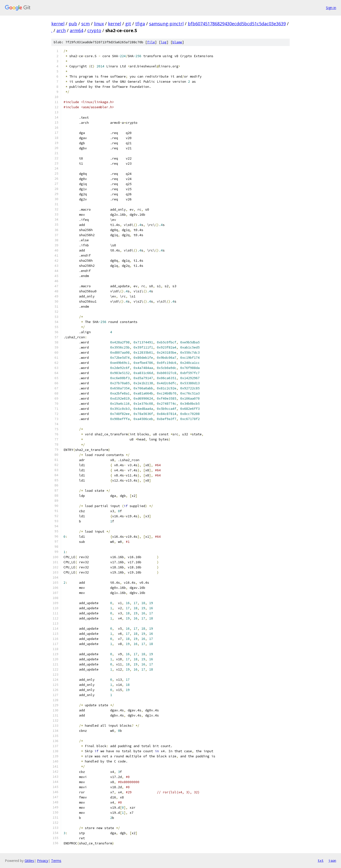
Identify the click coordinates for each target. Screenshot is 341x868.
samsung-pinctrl (166, 24)
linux (99, 24)
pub (73, 24)
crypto (94, 30)
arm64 (76, 30)
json (332, 860)
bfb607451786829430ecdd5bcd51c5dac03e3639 (237, 24)
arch (61, 30)
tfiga (140, 24)
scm (85, 24)
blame (177, 42)
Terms (56, 861)
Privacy (43, 861)
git (128, 24)
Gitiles (29, 861)
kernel (58, 24)
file (151, 42)
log (164, 42)
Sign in (331, 8)
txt (321, 860)
